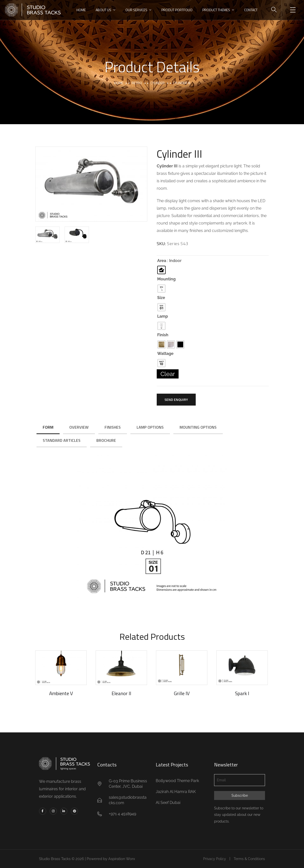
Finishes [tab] (113, 427)
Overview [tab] (79, 427)
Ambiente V (61, 693)
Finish (163, 335)
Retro (137, 83)
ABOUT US (103, 10)
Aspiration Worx (122, 859)
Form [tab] (48, 427)
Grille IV (182, 693)
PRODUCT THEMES (216, 10)
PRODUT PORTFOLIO (177, 10)
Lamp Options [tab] (150, 427)
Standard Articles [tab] (62, 440)
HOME (81, 10)
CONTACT (251, 10)
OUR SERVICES (136, 10)
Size (161, 298)
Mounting (166, 279)
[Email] (240, 780)
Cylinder (158, 83)
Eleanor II (121, 693)
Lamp (163, 316)
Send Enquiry (176, 399)
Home (119, 83)
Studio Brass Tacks (55, 859)
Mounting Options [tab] (198, 427)
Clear (168, 374)
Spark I (242, 693)
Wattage (165, 354)
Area (162, 261)
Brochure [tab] (106, 440)
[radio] (161, 270)
